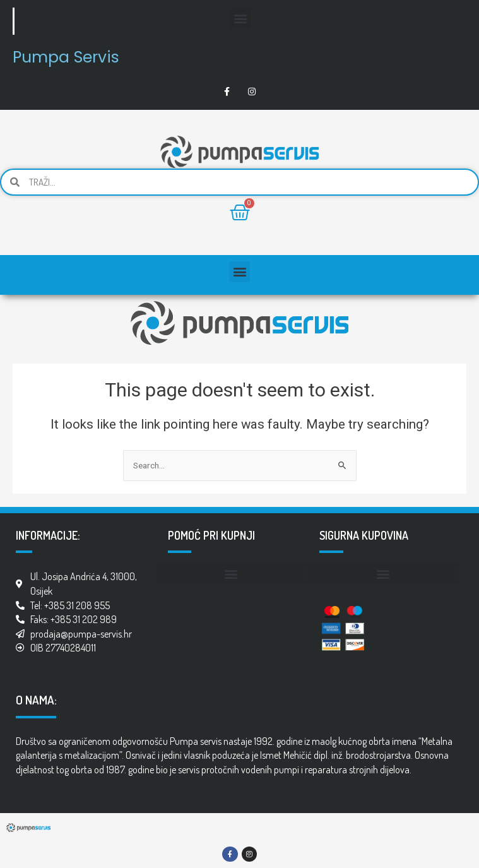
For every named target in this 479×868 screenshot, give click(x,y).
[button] (241, 18)
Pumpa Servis (66, 57)
